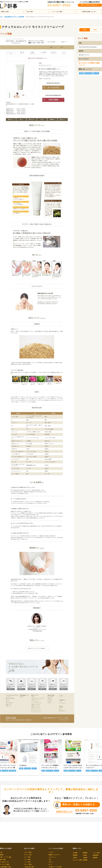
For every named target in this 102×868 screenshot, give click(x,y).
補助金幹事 (96, 855)
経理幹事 (85, 860)
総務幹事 (95, 858)
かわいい (51, 862)
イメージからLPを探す (56, 848)
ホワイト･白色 (88, 73)
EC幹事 (75, 858)
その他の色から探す (29, 867)
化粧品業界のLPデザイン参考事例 (14, 17)
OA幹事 (85, 855)
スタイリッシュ (52, 857)
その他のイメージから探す (55, 867)
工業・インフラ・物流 (6, 857)
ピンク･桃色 (27, 860)
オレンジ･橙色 (28, 864)
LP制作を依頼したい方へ (89, 12)
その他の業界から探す (6, 867)
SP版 (95, 30)
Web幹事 (75, 853)
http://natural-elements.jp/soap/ (88, 47)
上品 (50, 860)
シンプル (96, 73)
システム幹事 (96, 853)
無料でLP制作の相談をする (90, 5)
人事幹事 (85, 858)
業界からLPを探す (6, 848)
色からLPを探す (30, 848)
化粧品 (81, 73)
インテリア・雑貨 (4, 864)
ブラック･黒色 (28, 852)
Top (1, 17)
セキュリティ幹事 (77, 860)
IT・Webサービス (4, 862)
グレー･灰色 (27, 857)
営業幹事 (75, 855)
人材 (1, 852)
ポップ (50, 864)
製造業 (2, 855)
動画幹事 (85, 853)
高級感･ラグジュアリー (54, 855)
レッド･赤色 (27, 862)
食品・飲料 (3, 860)
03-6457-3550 (59, 5)
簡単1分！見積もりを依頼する (79, 804)
